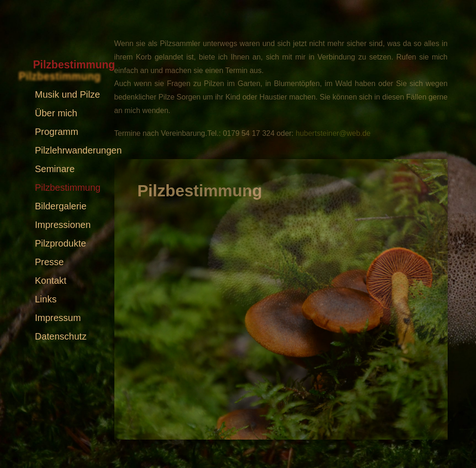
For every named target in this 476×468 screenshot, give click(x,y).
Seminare (55, 169)
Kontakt (51, 281)
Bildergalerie (61, 206)
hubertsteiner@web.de (333, 133)
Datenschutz (61, 336)
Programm (56, 132)
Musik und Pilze (67, 94)
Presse (49, 262)
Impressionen (63, 225)
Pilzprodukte (60, 243)
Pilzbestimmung (68, 187)
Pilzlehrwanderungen (78, 150)
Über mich (56, 113)
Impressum (58, 318)
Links (46, 299)
